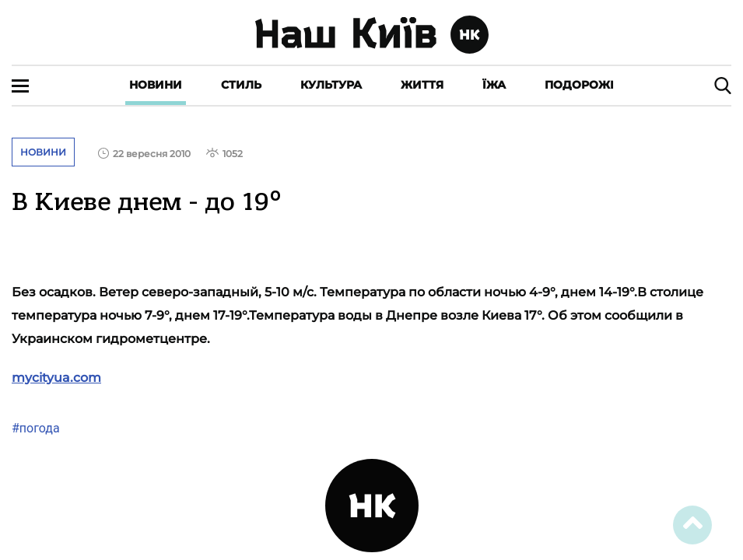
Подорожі (579, 85)
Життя (422, 85)
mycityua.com (56, 378)
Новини (156, 85)
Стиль (241, 85)
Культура (331, 85)
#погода (36, 428)
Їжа (494, 85)
